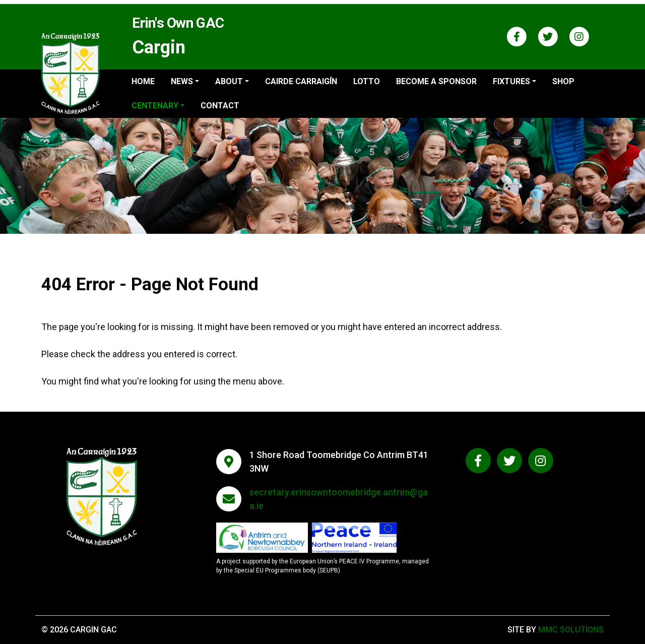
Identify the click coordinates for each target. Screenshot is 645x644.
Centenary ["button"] (155, 106)
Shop (563, 81)
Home (143, 81)
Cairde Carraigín (301, 81)
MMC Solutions (571, 630)
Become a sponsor (436, 81)
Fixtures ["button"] (511, 81)
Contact (220, 106)
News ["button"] (182, 81)
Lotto (367, 81)
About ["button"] (229, 81)
